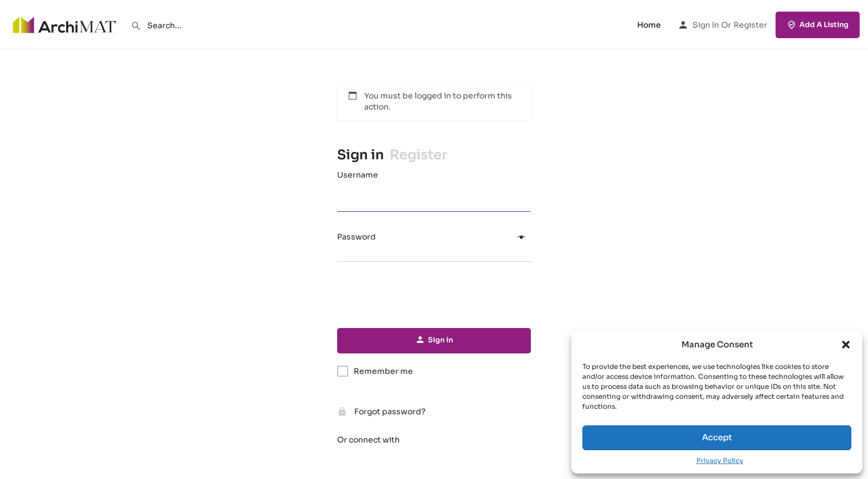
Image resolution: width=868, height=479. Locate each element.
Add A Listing (818, 25)
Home (649, 25)
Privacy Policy (720, 460)
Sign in (706, 25)
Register (750, 25)
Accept (717, 437)
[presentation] (434, 295)
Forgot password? (381, 412)
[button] (846, 345)
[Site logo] (65, 24)
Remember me (383, 371)
